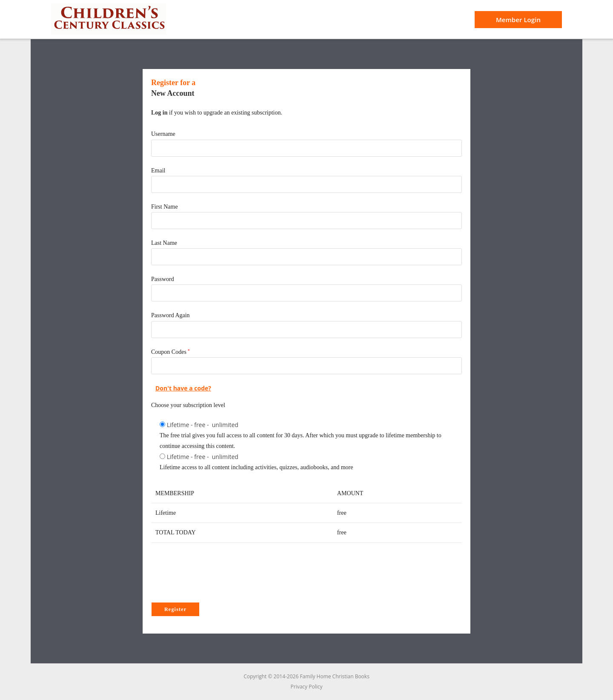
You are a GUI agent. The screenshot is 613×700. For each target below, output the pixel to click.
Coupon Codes (169, 352)
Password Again (170, 315)
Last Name (164, 243)
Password (163, 279)
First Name (165, 207)
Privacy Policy (307, 687)
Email (158, 171)
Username (163, 134)
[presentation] (216, 575)
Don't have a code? (183, 388)
